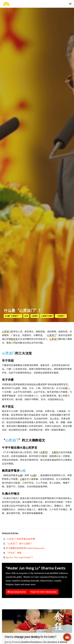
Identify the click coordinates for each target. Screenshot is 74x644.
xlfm (26, 316)
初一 (67, 388)
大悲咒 (44, 452)
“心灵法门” (61, 316)
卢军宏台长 (12, 339)
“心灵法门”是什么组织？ (19, 543)
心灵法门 (35, 316)
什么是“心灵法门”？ (13, 316)
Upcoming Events (17, 592)
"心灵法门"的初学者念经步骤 (20, 539)
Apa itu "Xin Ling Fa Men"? (19, 557)
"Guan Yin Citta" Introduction (43, 592)
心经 (23, 470)
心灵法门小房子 (47, 316)
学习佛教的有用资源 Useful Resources (25, 548)
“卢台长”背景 (14, 553)
